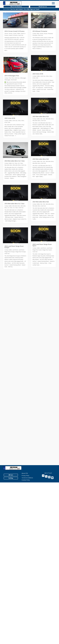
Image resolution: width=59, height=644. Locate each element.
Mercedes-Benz (8, 165)
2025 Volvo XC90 (38, 74)
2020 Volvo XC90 (10, 118)
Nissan (42, 34)
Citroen (6, 34)
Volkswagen (23, 78)
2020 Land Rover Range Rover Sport (42, 245)
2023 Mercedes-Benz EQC (41, 116)
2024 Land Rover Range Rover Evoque (14, 247)
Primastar (50, 34)
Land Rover (15, 250)
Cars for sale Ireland (16, 9)
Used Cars (21, 35)
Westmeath (14, 80)
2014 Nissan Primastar (40, 31)
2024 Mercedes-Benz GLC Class (15, 161)
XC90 (6, 122)
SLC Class (10, 208)
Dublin (19, 34)
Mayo (38, 34)
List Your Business (17, 7)
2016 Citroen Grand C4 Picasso (14, 31)
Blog (12, 478)
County (15, 34)
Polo (10, 78)
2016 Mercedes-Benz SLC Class (14, 204)
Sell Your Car (43, 7)
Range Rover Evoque (10, 252)
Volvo (19, 121)
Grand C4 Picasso (13, 35)
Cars (12, 475)
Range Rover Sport (37, 250)
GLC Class (15, 163)
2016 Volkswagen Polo (12, 76)
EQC (41, 119)
